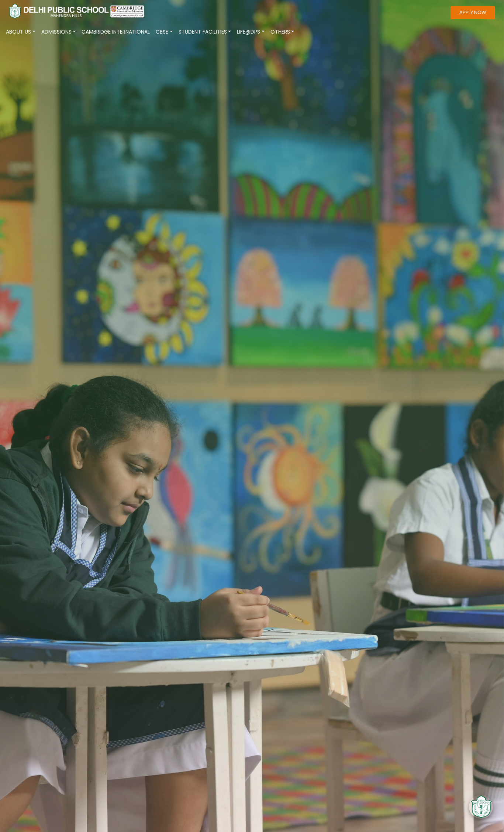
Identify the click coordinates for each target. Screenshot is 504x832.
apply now (473, 12)
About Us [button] (18, 32)
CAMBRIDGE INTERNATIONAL (116, 32)
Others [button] (280, 32)
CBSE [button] (162, 32)
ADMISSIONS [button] (56, 32)
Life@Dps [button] (248, 32)
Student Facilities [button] (203, 32)
